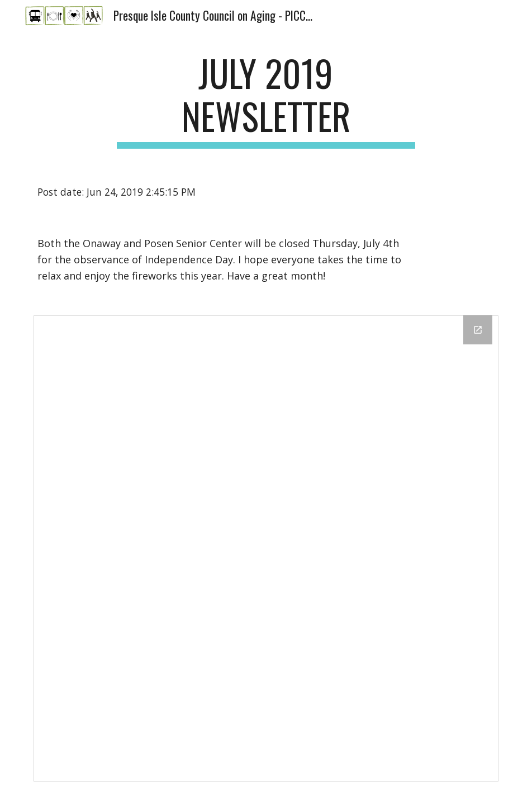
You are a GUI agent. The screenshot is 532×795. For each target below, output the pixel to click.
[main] (266, 100)
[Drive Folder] (266, 549)
